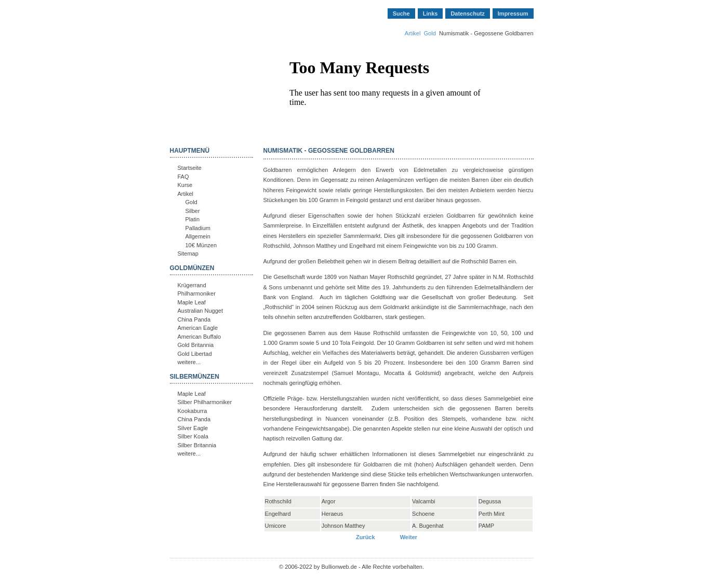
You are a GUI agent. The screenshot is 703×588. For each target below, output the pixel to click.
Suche (401, 14)
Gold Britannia (196, 345)
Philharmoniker (197, 293)
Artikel (413, 33)
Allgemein (198, 236)
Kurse (185, 185)
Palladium (198, 228)
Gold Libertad (195, 354)
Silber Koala (193, 436)
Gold (430, 33)
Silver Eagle (193, 428)
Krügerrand (192, 285)
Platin (193, 219)
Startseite (190, 168)
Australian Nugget (200, 311)
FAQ (183, 177)
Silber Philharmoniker (205, 402)
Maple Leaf (192, 302)
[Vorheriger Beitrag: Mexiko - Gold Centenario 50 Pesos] (366, 537)
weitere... (189, 362)
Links (430, 14)
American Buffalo (200, 337)
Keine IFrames (392, 106)
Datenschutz (467, 14)
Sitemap (188, 253)
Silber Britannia (197, 445)
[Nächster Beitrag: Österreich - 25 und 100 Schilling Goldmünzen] (409, 537)
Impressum (513, 14)
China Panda (194, 319)
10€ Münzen (201, 245)
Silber (193, 211)
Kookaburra (193, 411)
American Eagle (198, 328)
